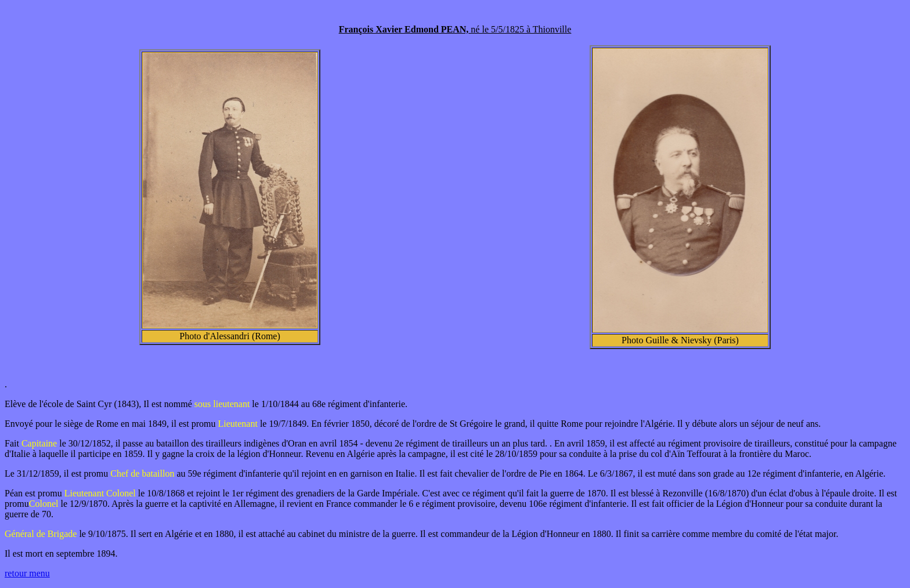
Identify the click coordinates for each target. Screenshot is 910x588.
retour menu (27, 573)
